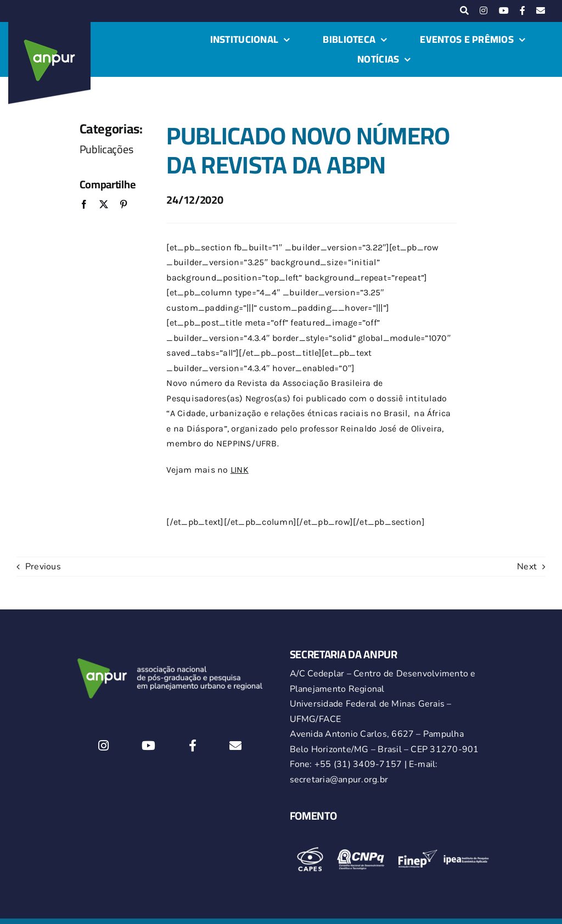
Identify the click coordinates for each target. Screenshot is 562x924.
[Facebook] (84, 205)
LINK (240, 470)
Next (527, 567)
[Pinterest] (123, 205)
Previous (43, 567)
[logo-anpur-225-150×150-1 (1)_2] (49, 26)
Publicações (106, 149)
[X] (104, 205)
